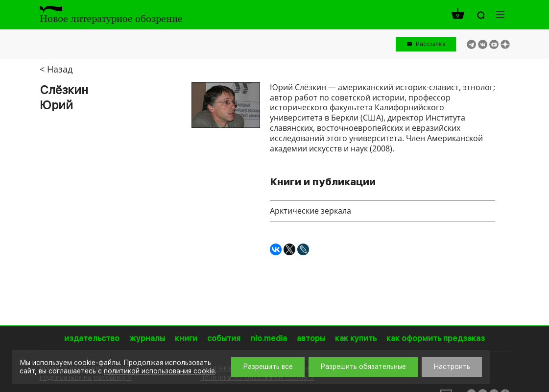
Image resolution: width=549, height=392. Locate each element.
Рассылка (431, 44)
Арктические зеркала (310, 211)
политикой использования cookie (159, 371)
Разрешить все (268, 367)
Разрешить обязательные (363, 367)
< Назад (56, 69)
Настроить (452, 367)
